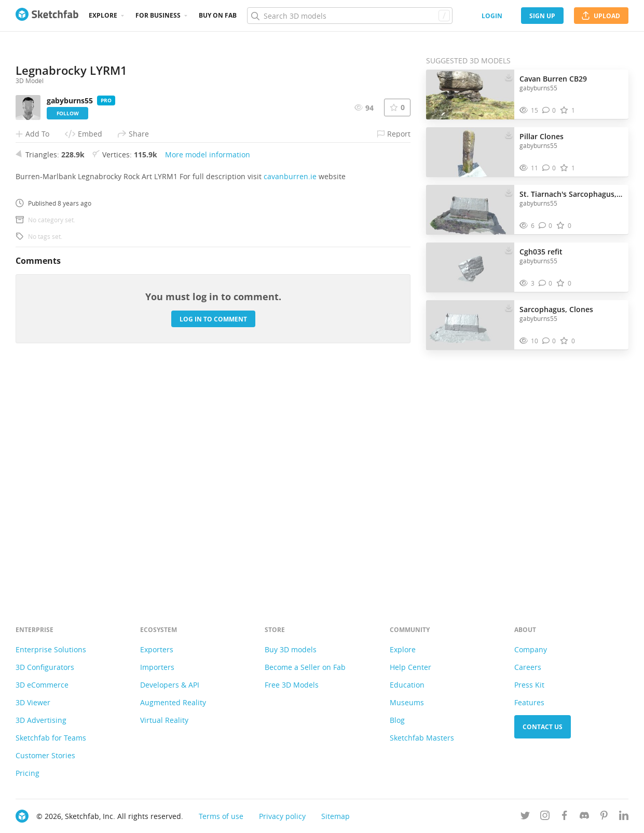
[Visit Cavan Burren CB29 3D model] (470, 95)
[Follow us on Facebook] (565, 817)
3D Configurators (45, 667)
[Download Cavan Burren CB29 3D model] (509, 76)
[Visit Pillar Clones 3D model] (470, 152)
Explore (103, 15)
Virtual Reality (164, 720)
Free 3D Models (292, 685)
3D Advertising (41, 720)
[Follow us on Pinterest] (604, 817)
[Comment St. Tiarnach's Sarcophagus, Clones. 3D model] (546, 226)
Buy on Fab (218, 15)
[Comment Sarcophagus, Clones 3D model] (549, 341)
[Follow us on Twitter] (525, 817)
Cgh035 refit (541, 252)
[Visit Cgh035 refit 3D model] (470, 267)
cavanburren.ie (290, 398)
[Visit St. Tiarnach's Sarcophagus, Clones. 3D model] (470, 210)
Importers (157, 667)
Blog (397, 720)
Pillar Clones (542, 136)
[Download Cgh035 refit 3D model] (509, 249)
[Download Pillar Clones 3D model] (509, 134)
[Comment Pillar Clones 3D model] (549, 168)
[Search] (350, 16)
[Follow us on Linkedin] (624, 817)
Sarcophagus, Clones (556, 309)
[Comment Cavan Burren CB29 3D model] (549, 110)
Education (407, 685)
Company (531, 649)
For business (158, 15)
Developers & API (170, 685)
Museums (407, 702)
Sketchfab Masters (422, 738)
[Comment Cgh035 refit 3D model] (546, 283)
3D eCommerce (42, 685)
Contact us (543, 727)
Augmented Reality (173, 702)
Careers (528, 667)
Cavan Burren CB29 (553, 79)
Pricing (28, 773)
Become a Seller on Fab (305, 667)
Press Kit (529, 685)
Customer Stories (45, 755)
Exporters (157, 649)
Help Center (410, 667)
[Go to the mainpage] (47, 16)
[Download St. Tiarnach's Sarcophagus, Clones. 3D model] (509, 192)
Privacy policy (282, 816)
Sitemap (335, 816)
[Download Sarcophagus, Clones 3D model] (509, 307)
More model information (208, 376)
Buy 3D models (291, 649)
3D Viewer (33, 702)
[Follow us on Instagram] (545, 817)
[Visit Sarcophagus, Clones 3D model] (470, 325)
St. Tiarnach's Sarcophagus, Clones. (571, 194)
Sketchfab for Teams (51, 738)
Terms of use (221, 816)
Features (529, 702)
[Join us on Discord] (584, 817)
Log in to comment (213, 540)
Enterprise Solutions (51, 649)
